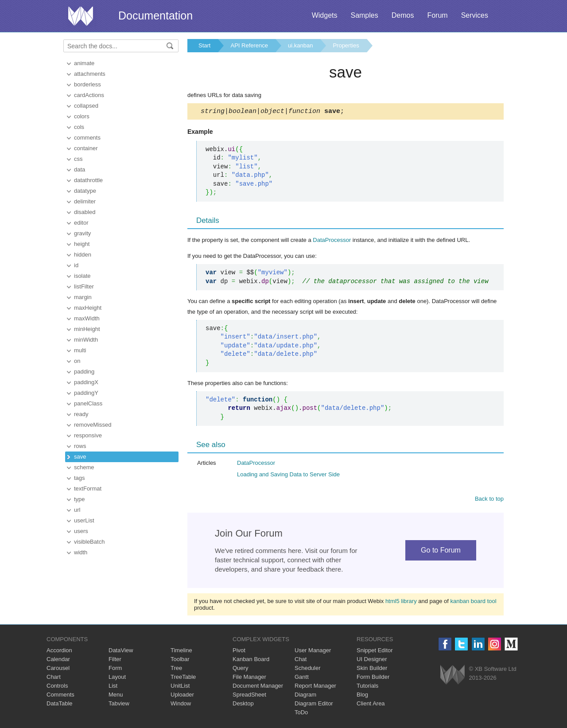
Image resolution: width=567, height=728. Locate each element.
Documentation (155, 16)
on (77, 361)
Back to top (489, 500)
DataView (121, 652)
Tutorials (367, 687)
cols (79, 127)
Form (115, 669)
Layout (117, 678)
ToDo (301, 714)
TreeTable (183, 678)
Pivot (239, 652)
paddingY (86, 393)
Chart (54, 678)
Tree (176, 669)
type (80, 499)
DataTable (60, 705)
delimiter (85, 201)
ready (81, 414)
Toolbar (180, 660)
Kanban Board (251, 660)
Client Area (371, 705)
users (81, 531)
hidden (83, 255)
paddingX (86, 382)
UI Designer (372, 660)
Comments (60, 696)
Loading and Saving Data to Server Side (288, 476)
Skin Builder (372, 669)
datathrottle (88, 180)
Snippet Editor (375, 652)
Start (204, 45)
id (76, 265)
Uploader (182, 696)
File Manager (249, 678)
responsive (88, 435)
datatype (85, 191)
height (82, 244)
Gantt (302, 678)
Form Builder (373, 678)
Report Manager (315, 687)
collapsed (86, 106)
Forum (437, 15)
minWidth (86, 340)
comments (87, 138)
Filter (115, 660)
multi (80, 350)
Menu (116, 696)
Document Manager (258, 687)
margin (83, 297)
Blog (362, 696)
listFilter (84, 286)
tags (80, 478)
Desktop (243, 705)
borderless (87, 84)
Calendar (58, 660)
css (78, 159)
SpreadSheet (249, 696)
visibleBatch (89, 542)
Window (181, 705)
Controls (57, 687)
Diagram (305, 696)
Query (240, 669)
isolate (82, 276)
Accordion (59, 652)
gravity (82, 233)
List (113, 687)
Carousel (58, 669)
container (86, 148)
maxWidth (87, 318)
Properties (346, 45)
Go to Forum (441, 551)
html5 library (401, 602)
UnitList (180, 687)
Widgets (325, 15)
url (77, 510)
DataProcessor (332, 241)
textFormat (88, 489)
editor (81, 223)
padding (84, 372)
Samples (364, 15)
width (81, 552)
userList (84, 520)
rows (80, 446)
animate (84, 63)
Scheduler (308, 669)
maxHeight (88, 308)
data (80, 169)
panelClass (88, 403)
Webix (452, 676)
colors (82, 116)
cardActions (89, 95)
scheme (84, 467)
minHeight (87, 329)
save (80, 457)
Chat (301, 660)
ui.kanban (300, 45)
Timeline (181, 652)
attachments (90, 74)
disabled (85, 212)
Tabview (119, 705)
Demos (403, 15)
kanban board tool (474, 602)
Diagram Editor (314, 705)
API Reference (249, 45)
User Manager (313, 652)
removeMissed (93, 425)
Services (475, 15)
